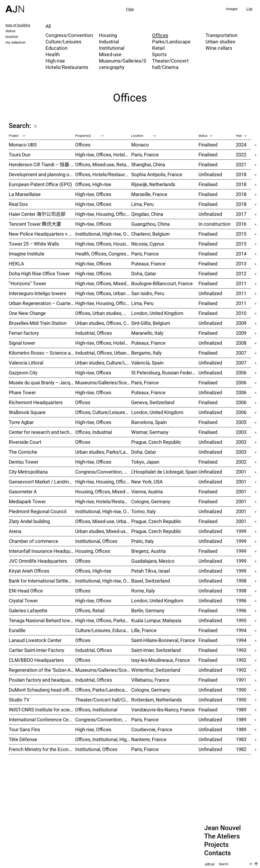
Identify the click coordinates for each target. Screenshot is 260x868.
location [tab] (12, 37)
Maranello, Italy (147, 333)
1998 (241, 581)
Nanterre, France (149, 739)
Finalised (208, 145)
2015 (241, 234)
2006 (241, 373)
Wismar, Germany (150, 432)
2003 (241, 432)
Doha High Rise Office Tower (39, 273)
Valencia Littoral (26, 363)
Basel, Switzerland (151, 581)
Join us (210, 864)
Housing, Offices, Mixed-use (103, 491)
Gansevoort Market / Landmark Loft (42, 482)
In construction (215, 224)
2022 (241, 155)
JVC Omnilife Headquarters (38, 561)
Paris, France (145, 155)
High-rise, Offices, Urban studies (103, 293)
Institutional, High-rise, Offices (103, 234)
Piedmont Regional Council (38, 511)
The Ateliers (222, 836)
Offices (160, 35)
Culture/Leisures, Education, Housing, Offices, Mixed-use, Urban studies (103, 630)
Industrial (109, 42)
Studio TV (19, 700)
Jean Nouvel (223, 828)
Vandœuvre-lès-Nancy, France (163, 710)
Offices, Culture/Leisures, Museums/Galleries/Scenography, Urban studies (103, 412)
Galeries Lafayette (28, 610)
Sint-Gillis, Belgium (151, 323)
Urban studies (220, 42)
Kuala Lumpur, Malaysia (156, 620)
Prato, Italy (142, 541)
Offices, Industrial (94, 432)
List (249, 9)
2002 (241, 462)
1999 (241, 531)
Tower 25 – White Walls (34, 244)
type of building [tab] (18, 25)
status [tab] (10, 31)
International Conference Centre (42, 719)
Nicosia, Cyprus (148, 244)
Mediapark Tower (27, 501)
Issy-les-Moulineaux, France (161, 660)
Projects (216, 845)
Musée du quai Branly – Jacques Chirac (42, 382)
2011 (241, 283)
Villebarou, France (150, 680)
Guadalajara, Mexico (153, 561)
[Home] (15, 6)
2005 (241, 422)
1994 (241, 630)
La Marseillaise (25, 194)
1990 (241, 690)
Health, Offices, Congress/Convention (103, 254)
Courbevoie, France (152, 729)
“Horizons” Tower (27, 283)
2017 (241, 214)
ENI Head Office (26, 591)
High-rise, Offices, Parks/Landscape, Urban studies (103, 620)
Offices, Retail (90, 610)
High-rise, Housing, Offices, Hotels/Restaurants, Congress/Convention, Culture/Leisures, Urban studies (103, 303)
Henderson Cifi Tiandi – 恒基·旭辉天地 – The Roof (42, 164)
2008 (241, 343)
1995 (241, 620)
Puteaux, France (148, 264)
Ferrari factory (24, 333)
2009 (241, 323)
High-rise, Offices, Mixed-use (103, 283)
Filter (130, 9)
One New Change (27, 313)
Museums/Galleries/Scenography (123, 64)
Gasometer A (23, 491)
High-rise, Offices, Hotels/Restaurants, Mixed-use (103, 155)
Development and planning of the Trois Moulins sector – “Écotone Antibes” (42, 174)
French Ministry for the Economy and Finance (42, 749)
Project (17, 136)
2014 (241, 254)
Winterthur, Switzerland (156, 670)
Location (144, 136)
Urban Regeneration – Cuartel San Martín (42, 303)
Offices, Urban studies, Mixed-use (103, 313)
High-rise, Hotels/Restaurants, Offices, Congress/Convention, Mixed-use (103, 501)
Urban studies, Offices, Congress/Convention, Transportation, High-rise (103, 323)
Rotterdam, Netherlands (156, 700)
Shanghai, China (148, 164)
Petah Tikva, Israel (151, 571)
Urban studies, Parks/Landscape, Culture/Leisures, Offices (103, 452)
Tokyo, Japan (145, 462)
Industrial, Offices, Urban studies (103, 353)
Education (56, 48)
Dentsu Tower (24, 462)
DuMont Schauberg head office (42, 690)
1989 (241, 710)
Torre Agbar (21, 422)
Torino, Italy (143, 511)
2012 (241, 273)
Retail (158, 48)
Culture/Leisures (64, 42)
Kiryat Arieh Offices (29, 571)
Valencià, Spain (147, 363)
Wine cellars (219, 48)
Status (205, 136)
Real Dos (18, 204)
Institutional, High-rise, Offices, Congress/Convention (103, 511)
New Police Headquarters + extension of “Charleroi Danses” (42, 234)
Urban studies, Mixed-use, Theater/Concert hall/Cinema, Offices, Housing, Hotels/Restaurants (103, 531)
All (48, 26)
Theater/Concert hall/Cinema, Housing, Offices (103, 700)
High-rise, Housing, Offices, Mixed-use (103, 214)
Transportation (222, 35)
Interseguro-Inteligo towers (37, 293)
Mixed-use (110, 54)
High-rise (55, 61)
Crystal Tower (23, 601)
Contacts (217, 853)
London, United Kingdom (157, 313)
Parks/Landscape (171, 42)
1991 (241, 680)
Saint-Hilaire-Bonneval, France (163, 640)
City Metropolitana (28, 472)
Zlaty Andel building (29, 521)
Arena (15, 531)
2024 (241, 145)
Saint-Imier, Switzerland (156, 650)
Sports (159, 54)
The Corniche (23, 452)
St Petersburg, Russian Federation (165, 373)
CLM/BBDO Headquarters (36, 660)
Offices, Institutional (96, 710)
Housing (108, 35)
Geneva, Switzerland (153, 402)
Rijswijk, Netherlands (153, 184)
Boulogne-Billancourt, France (162, 283)
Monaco (140, 145)
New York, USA (147, 482)
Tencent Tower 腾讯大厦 (35, 224)
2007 (241, 353)
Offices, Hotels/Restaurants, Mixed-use (103, 174)
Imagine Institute (27, 254)
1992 (241, 660)
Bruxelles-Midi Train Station (38, 323)
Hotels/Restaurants (67, 67)
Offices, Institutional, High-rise (103, 739)
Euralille (17, 630)
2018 (241, 174)
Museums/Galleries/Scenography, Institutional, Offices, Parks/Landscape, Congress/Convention (103, 382)
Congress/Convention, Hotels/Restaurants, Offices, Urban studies (103, 472)
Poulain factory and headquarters (42, 680)
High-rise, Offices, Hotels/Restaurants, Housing (103, 343)
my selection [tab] (15, 42)
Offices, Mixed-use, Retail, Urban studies (103, 164)
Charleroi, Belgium (150, 234)
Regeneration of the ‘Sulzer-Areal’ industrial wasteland (42, 670)
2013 (241, 264)
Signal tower (22, 343)
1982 (241, 749)
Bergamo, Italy (146, 353)
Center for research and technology (42, 432)
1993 (241, 650)
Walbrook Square (27, 412)
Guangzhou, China (150, 224)
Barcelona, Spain (149, 422)
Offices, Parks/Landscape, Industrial (103, 690)
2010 (241, 313)
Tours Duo (20, 155)
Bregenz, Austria (148, 551)
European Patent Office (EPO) (40, 184)
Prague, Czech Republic (156, 442)
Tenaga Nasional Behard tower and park (42, 620)
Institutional (112, 48)
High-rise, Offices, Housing (103, 244)
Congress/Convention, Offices (103, 719)
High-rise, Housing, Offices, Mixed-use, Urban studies (103, 482)
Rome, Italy (143, 591)
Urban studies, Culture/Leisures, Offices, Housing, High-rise (103, 363)
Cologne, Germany (151, 501)
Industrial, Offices (94, 333)
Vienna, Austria (147, 491)
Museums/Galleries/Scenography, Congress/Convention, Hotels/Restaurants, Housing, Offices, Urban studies (103, 670)
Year (241, 136)
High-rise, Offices (93, 194)
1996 (241, 601)
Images (232, 9)
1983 (241, 739)
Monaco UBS (23, 145)
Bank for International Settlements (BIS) (42, 581)
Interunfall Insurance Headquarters (42, 551)
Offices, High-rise (93, 184)
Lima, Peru (142, 204)
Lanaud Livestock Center (35, 640)
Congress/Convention (69, 35)
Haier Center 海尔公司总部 (37, 214)
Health (53, 54)
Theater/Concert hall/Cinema (170, 64)
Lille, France (144, 630)
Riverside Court (25, 442)
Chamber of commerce (34, 541)
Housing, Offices (93, 551)
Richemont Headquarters (36, 402)
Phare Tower (22, 392)
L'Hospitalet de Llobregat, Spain (164, 472)
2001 (241, 472)
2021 (241, 164)
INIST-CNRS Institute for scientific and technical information (42, 710)
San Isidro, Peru (148, 293)
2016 (241, 224)
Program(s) (89, 136)
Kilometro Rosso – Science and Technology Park (42, 353)
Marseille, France (149, 194)
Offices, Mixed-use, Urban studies (103, 521)
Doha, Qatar (144, 273)
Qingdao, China (147, 214)
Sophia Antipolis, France (157, 174)
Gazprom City (23, 373)
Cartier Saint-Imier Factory (36, 650)
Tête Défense (23, 739)
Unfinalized (210, 174)
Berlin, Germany (148, 610)
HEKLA (16, 264)
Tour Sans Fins (24, 729)
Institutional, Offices (96, 541)
